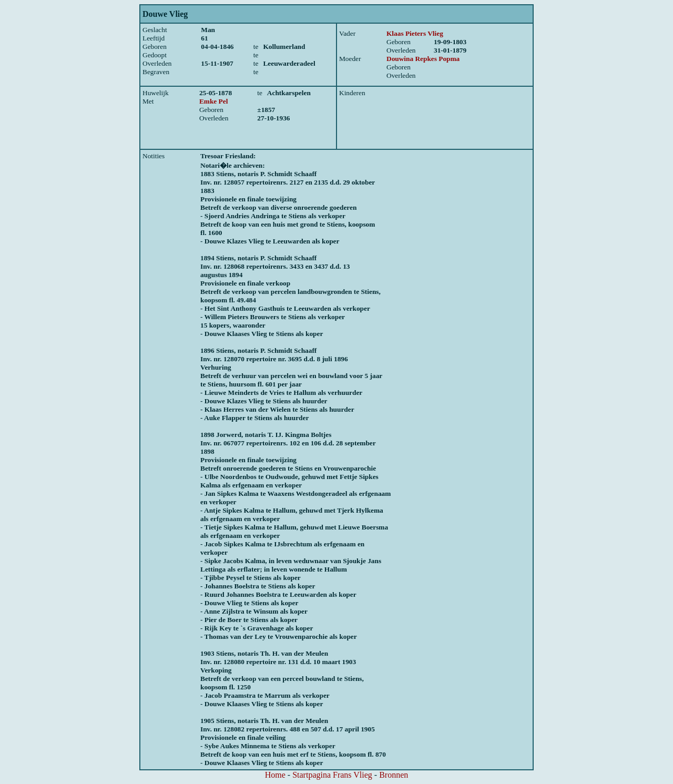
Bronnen (394, 775)
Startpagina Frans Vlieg (332, 775)
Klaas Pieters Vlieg (415, 33)
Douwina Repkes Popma (423, 59)
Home (275, 775)
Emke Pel (213, 101)
